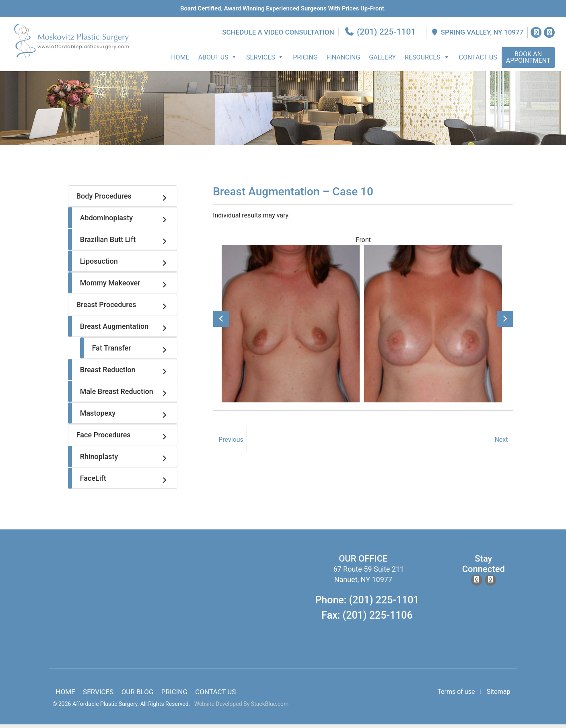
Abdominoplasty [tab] (125, 222)
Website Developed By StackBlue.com (242, 707)
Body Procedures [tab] (123, 200)
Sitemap (499, 695)
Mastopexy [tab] (125, 417)
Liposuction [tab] (125, 265)
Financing (344, 61)
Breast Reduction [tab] (125, 374)
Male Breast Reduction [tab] (125, 396)
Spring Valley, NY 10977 (478, 36)
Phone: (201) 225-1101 (367, 604)
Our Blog (138, 695)
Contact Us (479, 61)
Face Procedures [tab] (123, 439)
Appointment (529, 61)
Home (181, 61)
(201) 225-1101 (381, 36)
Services (98, 695)
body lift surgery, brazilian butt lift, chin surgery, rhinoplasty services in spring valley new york (163, 605)
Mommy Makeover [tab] (125, 287)
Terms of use (456, 695)
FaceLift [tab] (125, 482)
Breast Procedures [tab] (123, 309)
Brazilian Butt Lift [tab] (125, 244)
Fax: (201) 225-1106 (367, 619)
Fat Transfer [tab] (131, 352)
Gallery (384, 61)
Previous (221, 322)
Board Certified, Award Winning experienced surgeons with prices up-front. (283, 8)
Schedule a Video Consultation (279, 36)
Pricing (306, 61)
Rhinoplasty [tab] (125, 461)
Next (505, 322)
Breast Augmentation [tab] (125, 330)
